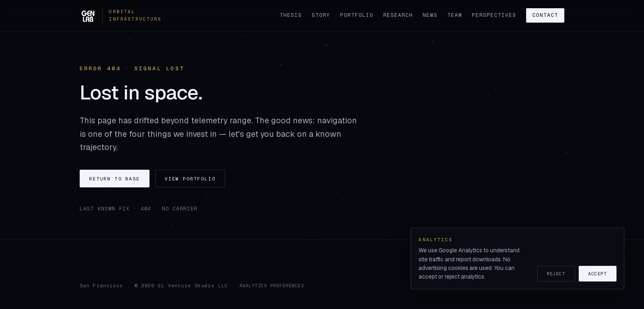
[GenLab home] (110, 16)
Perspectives (494, 15)
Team (455, 15)
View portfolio (190, 179)
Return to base (115, 179)
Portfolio (357, 15)
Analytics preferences (272, 286)
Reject (556, 274)
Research (398, 15)
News (430, 15)
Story (321, 15)
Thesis (291, 15)
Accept (597, 274)
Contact (545, 15)
